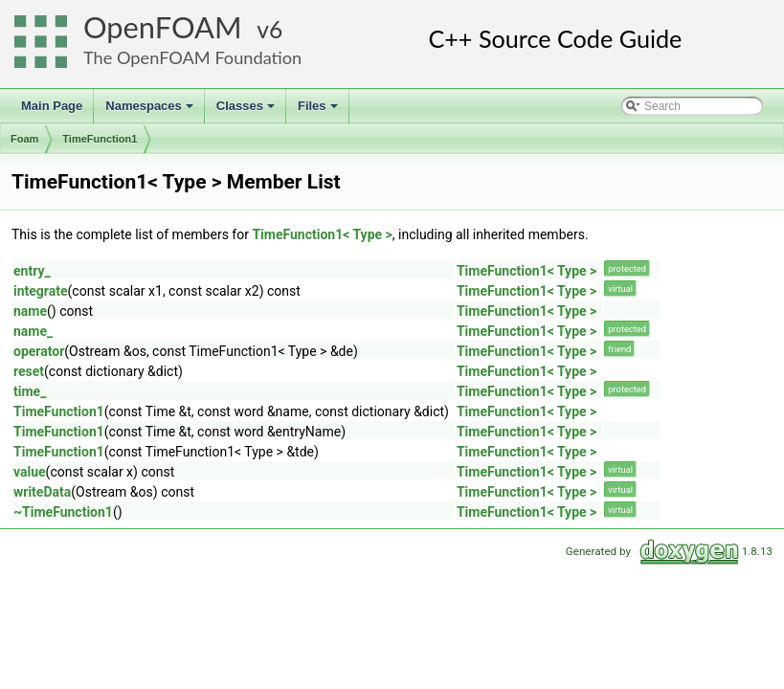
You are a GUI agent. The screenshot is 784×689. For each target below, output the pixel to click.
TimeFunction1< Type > (322, 234)
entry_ (32, 271)
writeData (42, 492)
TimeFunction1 (100, 139)
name (30, 311)
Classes (247, 111)
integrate (41, 291)
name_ (33, 331)
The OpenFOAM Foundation (192, 57)
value (30, 472)
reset (29, 371)
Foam (24, 139)
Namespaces (151, 111)
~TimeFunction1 (63, 512)
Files (319, 111)
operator (39, 351)
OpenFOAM (163, 27)
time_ (30, 391)
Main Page (52, 106)
